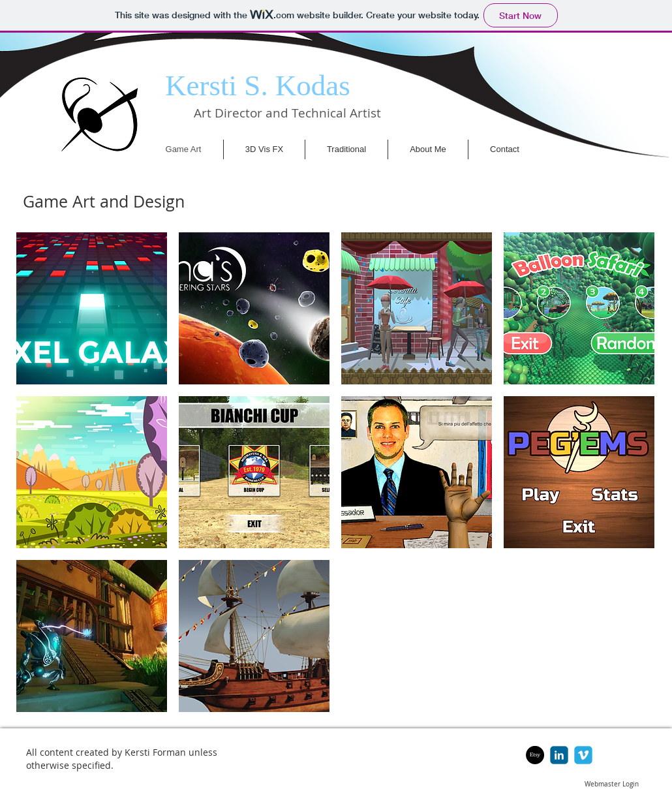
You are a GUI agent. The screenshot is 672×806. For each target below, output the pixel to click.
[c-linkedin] (559, 755)
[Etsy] (535, 755)
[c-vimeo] (583, 755)
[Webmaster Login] (612, 784)
